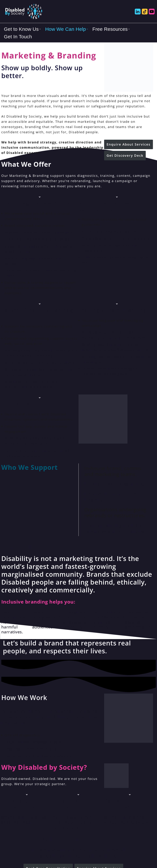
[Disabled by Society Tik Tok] (145, 12)
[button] (40, 29)
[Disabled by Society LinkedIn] (138, 12)
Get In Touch (18, 37)
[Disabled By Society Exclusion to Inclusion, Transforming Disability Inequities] (24, 11)
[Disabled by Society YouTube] (152, 12)
